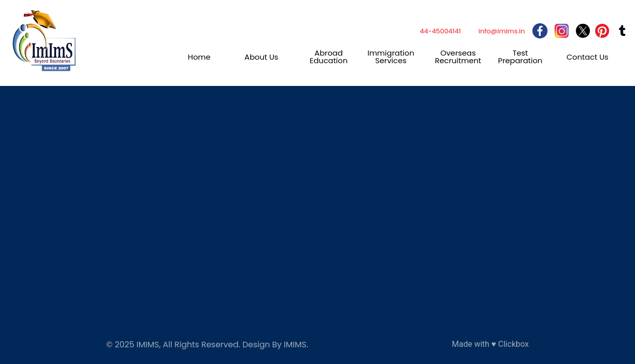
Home (199, 57)
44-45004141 (441, 31)
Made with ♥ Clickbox (490, 344)
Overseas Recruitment (458, 57)
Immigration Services (391, 57)
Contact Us (588, 57)
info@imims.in (502, 31)
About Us (262, 57)
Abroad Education (328, 57)
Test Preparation (520, 57)
